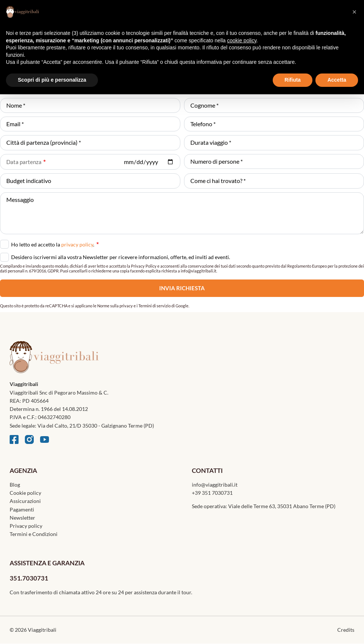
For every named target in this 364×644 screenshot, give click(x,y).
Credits (346, 630)
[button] (354, 12)
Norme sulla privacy (115, 306)
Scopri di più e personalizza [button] (52, 80)
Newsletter (22, 518)
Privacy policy (26, 526)
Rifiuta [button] (293, 80)
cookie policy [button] (242, 40)
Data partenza (24, 162)
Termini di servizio (155, 306)
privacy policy (77, 244)
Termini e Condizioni (34, 534)
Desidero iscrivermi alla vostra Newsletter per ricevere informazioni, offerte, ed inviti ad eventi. (121, 257)
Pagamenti (22, 509)
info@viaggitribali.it (215, 485)
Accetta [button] (337, 80)
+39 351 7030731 (212, 493)
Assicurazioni (25, 501)
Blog (15, 485)
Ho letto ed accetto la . (55, 244)
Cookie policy (25, 493)
